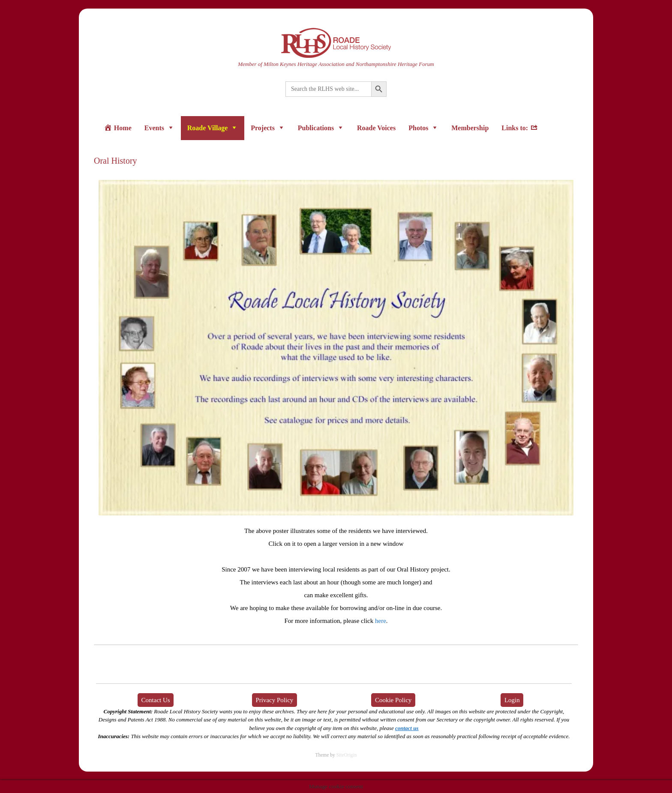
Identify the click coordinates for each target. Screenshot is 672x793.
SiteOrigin (347, 755)
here (381, 621)
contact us (407, 728)
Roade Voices (376, 128)
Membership (470, 128)
